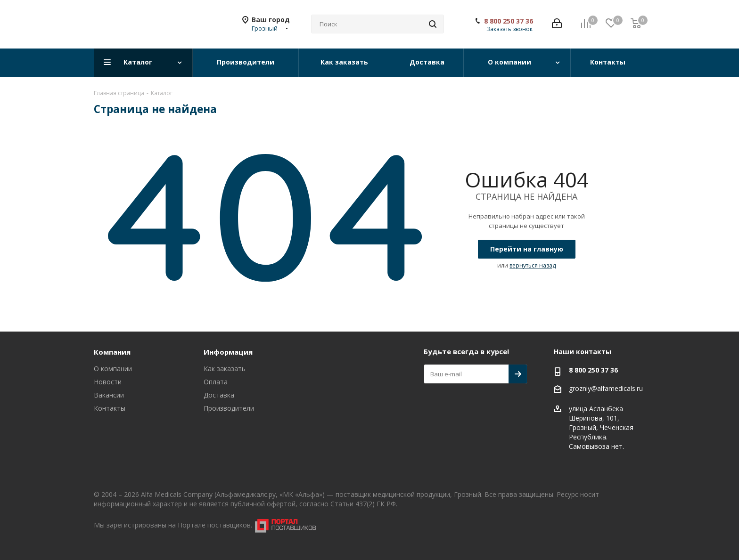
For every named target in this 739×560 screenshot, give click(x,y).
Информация (228, 352)
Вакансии (109, 395)
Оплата (216, 382)
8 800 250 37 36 (509, 21)
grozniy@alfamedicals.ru (606, 389)
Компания (112, 352)
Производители (229, 408)
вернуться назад (533, 265)
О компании (113, 369)
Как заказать (225, 369)
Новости (108, 382)
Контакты (110, 408)
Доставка (219, 395)
